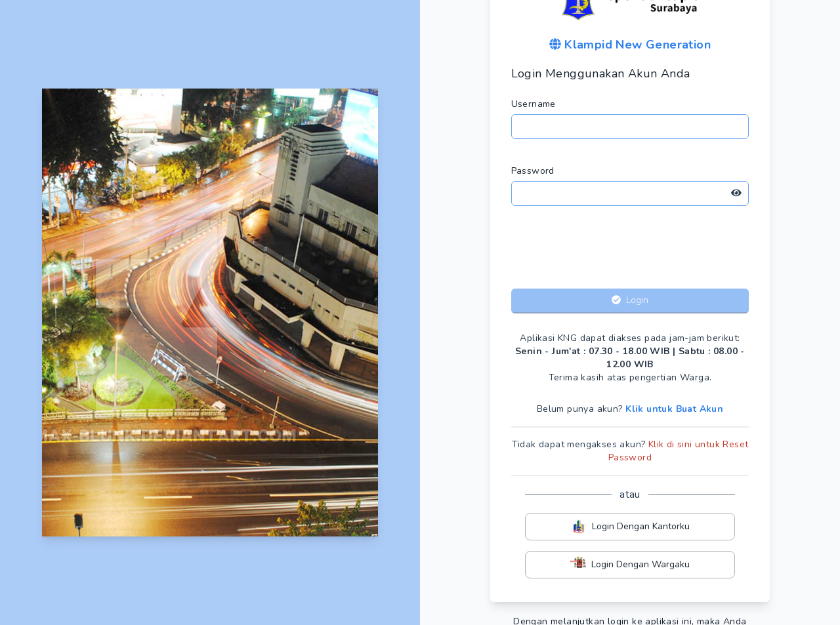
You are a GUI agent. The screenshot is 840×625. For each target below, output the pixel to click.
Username (534, 104)
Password (533, 171)
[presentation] (630, 250)
